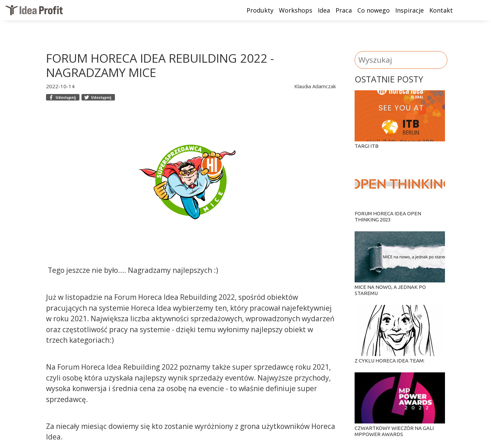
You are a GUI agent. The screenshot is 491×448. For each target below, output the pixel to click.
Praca (344, 10)
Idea (324, 10)
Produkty (260, 10)
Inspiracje (410, 10)
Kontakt (441, 10)
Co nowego (374, 10)
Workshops (296, 10)
